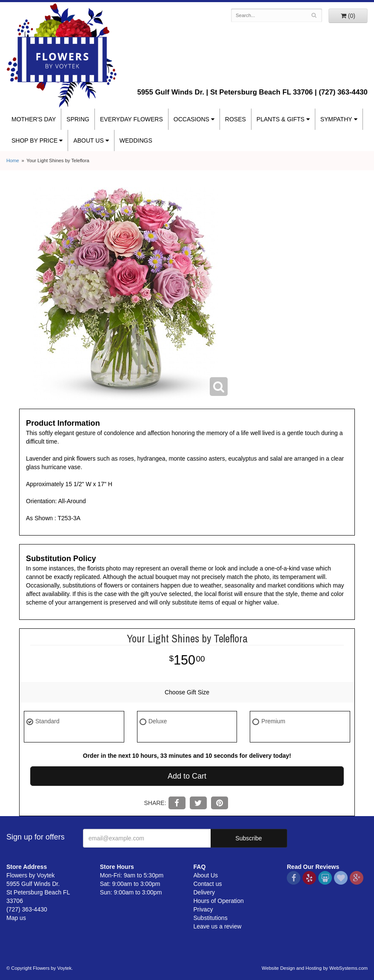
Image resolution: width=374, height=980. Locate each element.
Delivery (204, 892)
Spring (78, 119)
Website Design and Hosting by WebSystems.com (315, 968)
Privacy (203, 909)
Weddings (136, 140)
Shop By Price (34, 140)
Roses (236, 119)
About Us (88, 140)
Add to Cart (187, 776)
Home (13, 160)
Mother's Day (34, 119)
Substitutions (211, 918)
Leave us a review (218, 926)
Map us (16, 918)
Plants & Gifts (281, 119)
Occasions (191, 119)
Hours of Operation (219, 901)
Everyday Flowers (131, 119)
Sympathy (336, 119)
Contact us (208, 884)
